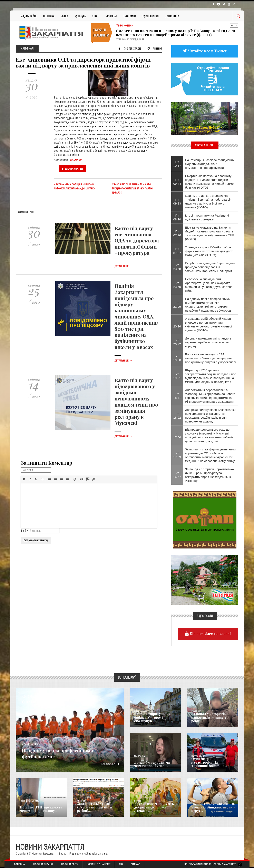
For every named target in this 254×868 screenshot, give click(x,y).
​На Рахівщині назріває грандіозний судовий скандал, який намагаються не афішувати (210, 164)
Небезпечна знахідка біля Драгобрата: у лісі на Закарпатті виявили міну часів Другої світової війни (209, 285)
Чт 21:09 (177, 305)
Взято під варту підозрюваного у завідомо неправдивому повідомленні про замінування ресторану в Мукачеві (136, 401)
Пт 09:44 (177, 182)
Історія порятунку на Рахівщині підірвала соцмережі (207, 217)
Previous (232, 25)
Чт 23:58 (177, 267)
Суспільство (151, 16)
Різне (194, 801)
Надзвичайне (28, 16)
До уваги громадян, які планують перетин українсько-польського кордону (208, 342)
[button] (24, 479)
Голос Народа (140, 712)
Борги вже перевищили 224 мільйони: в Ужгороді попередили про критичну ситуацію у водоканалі (211, 358)
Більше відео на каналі (210, 634)
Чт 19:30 (177, 358)
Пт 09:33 (177, 201)
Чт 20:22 (177, 342)
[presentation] (24, 479)
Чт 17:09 (177, 455)
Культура (80, 16)
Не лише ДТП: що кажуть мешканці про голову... (38, 809)
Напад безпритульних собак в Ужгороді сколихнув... (156, 720)
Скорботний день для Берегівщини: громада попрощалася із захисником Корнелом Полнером (210, 267)
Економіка (130, 16)
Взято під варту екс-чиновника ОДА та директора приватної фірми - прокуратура (137, 240)
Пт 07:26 (177, 233)
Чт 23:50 (177, 285)
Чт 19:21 (177, 376)
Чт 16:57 (177, 475)
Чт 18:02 (177, 416)
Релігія (138, 801)
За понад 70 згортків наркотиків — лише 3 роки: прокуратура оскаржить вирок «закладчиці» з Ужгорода (209, 475)
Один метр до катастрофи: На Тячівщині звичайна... (213, 764)
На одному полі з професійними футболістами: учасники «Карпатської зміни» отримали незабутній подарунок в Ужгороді (208, 305)
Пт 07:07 (177, 251)
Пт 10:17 (177, 164)
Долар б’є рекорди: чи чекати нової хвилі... (156, 764)
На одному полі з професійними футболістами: (71, 753)
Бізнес (65, 16)
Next (236, 25)
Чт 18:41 (177, 396)
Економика (140, 756)
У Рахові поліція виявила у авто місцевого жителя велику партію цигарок (133, 189)
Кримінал (112, 16)
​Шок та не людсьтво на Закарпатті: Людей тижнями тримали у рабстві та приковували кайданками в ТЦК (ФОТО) (210, 233)
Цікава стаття (72, 169)
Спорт (96, 16)
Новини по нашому (29, 801)
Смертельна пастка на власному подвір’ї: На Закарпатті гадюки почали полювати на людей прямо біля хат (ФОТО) (175, 33)
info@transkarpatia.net (95, 854)
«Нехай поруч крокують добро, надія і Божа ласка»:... (155, 809)
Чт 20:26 (177, 324)
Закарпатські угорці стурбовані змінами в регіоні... (99, 809)
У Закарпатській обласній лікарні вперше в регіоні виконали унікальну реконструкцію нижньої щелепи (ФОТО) (208, 324)
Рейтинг (154, 48)
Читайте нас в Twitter (207, 51)
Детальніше (123, 266)
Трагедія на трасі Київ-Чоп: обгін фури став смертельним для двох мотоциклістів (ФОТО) (209, 251)
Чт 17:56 (177, 435)
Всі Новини (172, 16)
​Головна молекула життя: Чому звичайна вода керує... (212, 809)
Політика (49, 16)
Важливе (81, 801)
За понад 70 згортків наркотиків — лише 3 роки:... (212, 720)
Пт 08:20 (177, 217)
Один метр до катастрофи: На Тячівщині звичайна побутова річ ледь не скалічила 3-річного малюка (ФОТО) (208, 201)
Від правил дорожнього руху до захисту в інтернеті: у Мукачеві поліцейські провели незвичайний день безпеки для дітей (209, 435)
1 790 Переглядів (130, 48)
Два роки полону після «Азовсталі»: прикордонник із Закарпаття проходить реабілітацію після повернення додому (210, 416)
